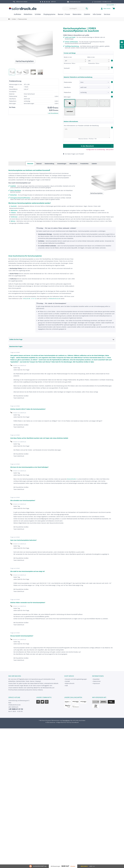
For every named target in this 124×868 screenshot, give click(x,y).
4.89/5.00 (48, 2)
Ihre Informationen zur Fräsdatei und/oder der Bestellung (81, 126)
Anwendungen (62, 164)
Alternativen (73, 164)
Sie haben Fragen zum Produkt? (74, 154)
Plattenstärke (68, 82)
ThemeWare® (75, 722)
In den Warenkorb (97, 146)
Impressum (96, 683)
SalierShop (30, 688)
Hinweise (73, 866)
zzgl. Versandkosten (53, 113)
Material (39, 164)
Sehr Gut (65, 866)
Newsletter (96, 679)
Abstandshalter (72, 479)
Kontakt (67, 681)
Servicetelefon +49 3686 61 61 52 (103, 2)
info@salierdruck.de (75, 2)
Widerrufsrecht (70, 683)
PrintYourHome (13, 690)
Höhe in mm (99, 59)
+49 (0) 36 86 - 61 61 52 (30, 299)
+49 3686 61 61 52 (16, 709)
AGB (66, 686)
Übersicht (30, 164)
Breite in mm (75, 59)
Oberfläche (67, 87)
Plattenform (67, 92)
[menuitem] (110, 5)
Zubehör (94, 164)
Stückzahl (67, 68)
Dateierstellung (49, 164)
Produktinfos (84, 164)
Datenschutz (97, 681)
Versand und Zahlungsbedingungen (76, 679)
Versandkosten (66, 720)
